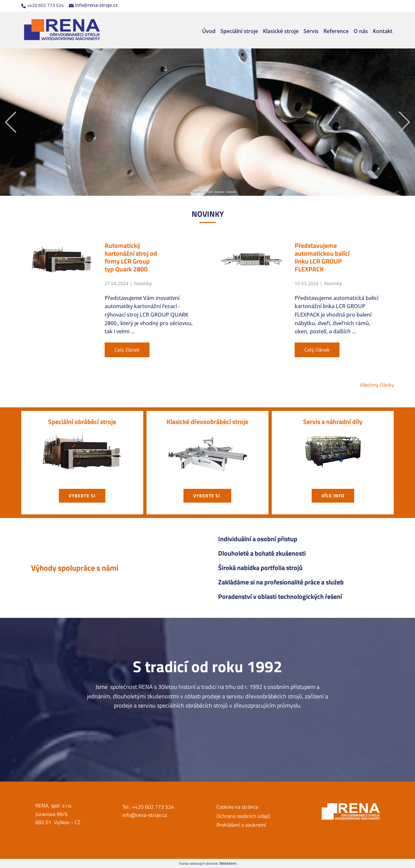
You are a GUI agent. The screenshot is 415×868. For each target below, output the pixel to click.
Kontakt (383, 31)
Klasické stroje (281, 31)
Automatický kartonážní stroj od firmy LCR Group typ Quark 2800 (131, 257)
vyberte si (82, 496)
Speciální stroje (239, 31)
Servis (311, 31)
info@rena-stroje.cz (93, 5)
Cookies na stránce (237, 807)
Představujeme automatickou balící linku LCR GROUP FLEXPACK (322, 257)
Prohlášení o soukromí (241, 825)
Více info (333, 496)
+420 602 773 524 (43, 5)
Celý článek (127, 350)
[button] (11, 122)
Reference (336, 31)
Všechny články (377, 385)
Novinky (143, 283)
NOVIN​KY (208, 214)
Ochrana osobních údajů (243, 816)
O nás (361, 31)
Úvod (209, 31)
